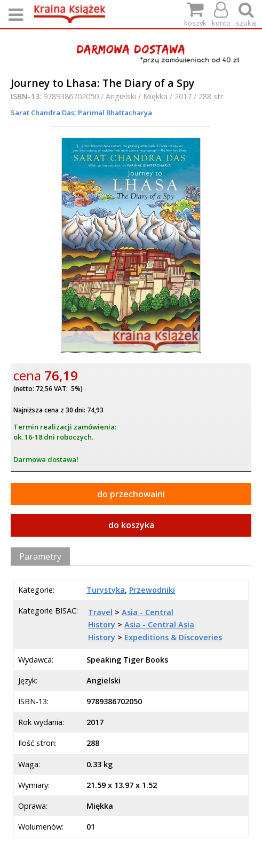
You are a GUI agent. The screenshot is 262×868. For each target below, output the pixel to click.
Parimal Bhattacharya (114, 113)
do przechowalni (131, 494)
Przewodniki (152, 590)
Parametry (40, 556)
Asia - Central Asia (159, 624)
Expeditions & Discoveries (173, 637)
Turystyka (106, 590)
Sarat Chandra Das (42, 113)
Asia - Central (148, 612)
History (102, 624)
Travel (100, 612)
